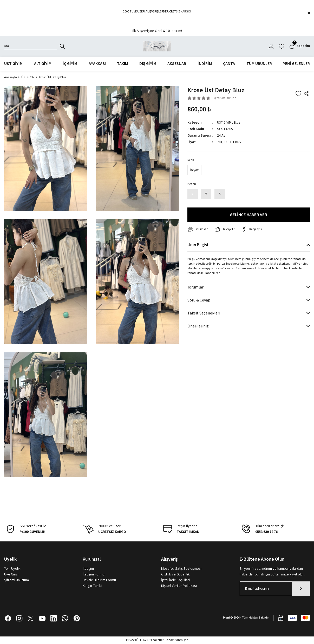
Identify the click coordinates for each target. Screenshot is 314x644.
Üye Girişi (11, 574)
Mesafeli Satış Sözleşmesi (181, 569)
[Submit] (301, 589)
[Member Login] (270, 46)
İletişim (88, 569)
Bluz (239, 123)
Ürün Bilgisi (198, 245)
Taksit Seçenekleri (204, 313)
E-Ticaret (146, 640)
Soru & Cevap (199, 300)
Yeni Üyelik (12, 569)
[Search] (31, 46)
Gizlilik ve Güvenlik (175, 574)
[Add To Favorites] (298, 93)
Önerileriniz (198, 326)
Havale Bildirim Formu (99, 580)
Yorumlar (195, 287)
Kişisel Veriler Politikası (179, 586)
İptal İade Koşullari (175, 580)
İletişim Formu (94, 574)
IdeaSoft (132, 640)
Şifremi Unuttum (17, 580)
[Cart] (299, 46)
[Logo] (157, 46)
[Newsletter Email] (275, 589)
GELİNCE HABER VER (248, 215)
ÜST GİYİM (225, 123)
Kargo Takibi (92, 586)
